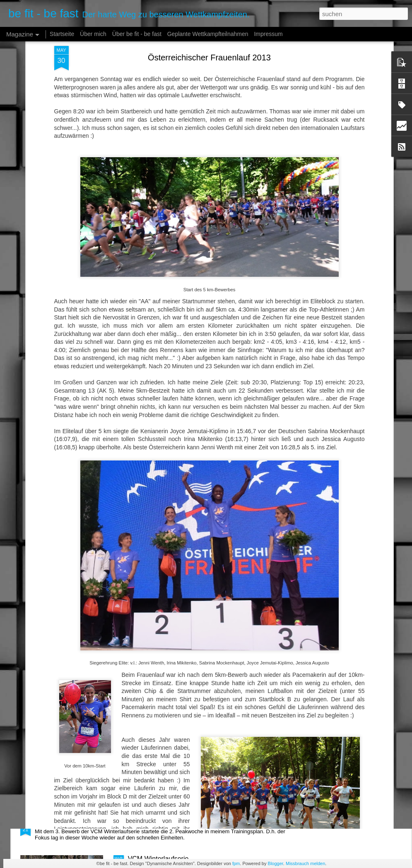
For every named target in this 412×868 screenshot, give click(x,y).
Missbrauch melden (305, 863)
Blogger (276, 863)
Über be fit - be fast (137, 34)
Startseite (62, 34)
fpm (236, 863)
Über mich (93, 34)
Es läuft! (140, 635)
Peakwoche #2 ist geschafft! (76, 823)
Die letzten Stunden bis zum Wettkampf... (189, 729)
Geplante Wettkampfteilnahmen (208, 34)
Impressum (268, 34)
